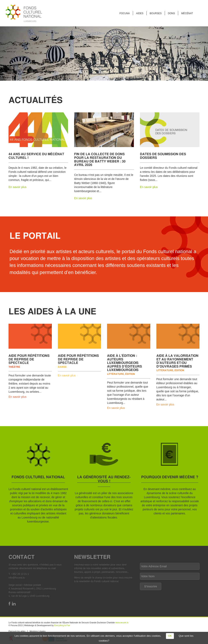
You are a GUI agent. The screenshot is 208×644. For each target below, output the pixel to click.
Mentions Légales (38, 631)
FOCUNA (125, 13)
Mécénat (187, 13)
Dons (172, 13)
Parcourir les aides (17, 631)
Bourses (156, 13)
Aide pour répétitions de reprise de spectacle (29, 359)
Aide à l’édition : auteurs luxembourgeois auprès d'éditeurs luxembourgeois (125, 363)
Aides (140, 13)
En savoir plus (17, 187)
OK (170, 636)
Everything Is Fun (62, 625)
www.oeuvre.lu (122, 623)
